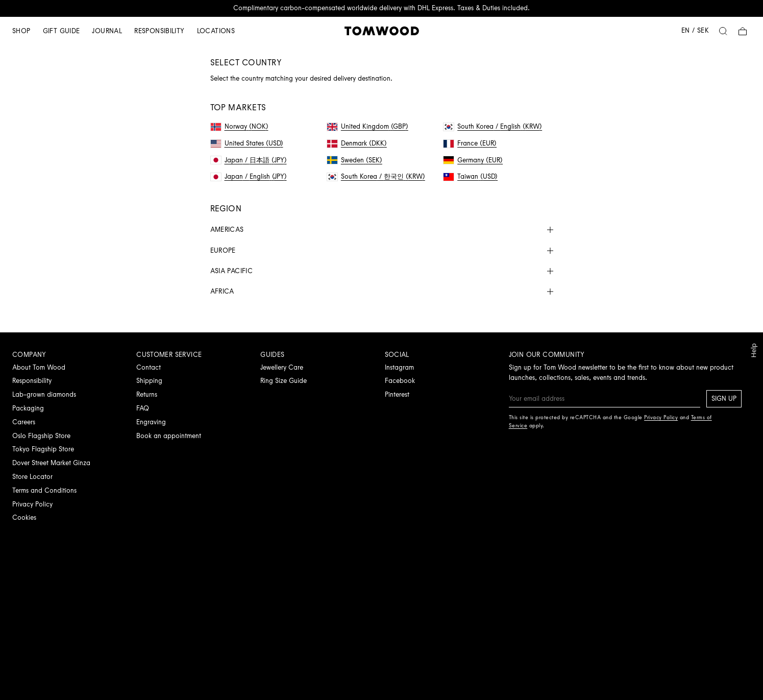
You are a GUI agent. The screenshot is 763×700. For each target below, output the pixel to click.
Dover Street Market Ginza (51, 463)
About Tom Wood (39, 367)
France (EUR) (470, 143)
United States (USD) (247, 143)
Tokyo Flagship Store (43, 449)
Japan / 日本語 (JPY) (249, 160)
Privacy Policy (32, 504)
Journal (107, 31)
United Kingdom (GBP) (368, 126)
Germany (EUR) (473, 160)
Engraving (151, 422)
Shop (21, 31)
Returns (147, 394)
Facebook (400, 381)
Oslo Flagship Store (41, 436)
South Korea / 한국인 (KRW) (376, 176)
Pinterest (397, 394)
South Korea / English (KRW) (493, 126)
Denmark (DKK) (357, 143)
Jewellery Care (282, 367)
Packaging (28, 408)
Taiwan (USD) (471, 176)
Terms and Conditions (44, 490)
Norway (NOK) (240, 126)
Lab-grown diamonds (44, 394)
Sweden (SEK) (355, 160)
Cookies (24, 517)
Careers (24, 422)
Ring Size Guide (284, 381)
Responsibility (159, 31)
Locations (216, 31)
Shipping (149, 381)
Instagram (399, 367)
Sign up (724, 399)
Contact (149, 367)
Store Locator (32, 477)
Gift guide (61, 31)
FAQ (143, 408)
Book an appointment (169, 436)
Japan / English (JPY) (249, 176)
